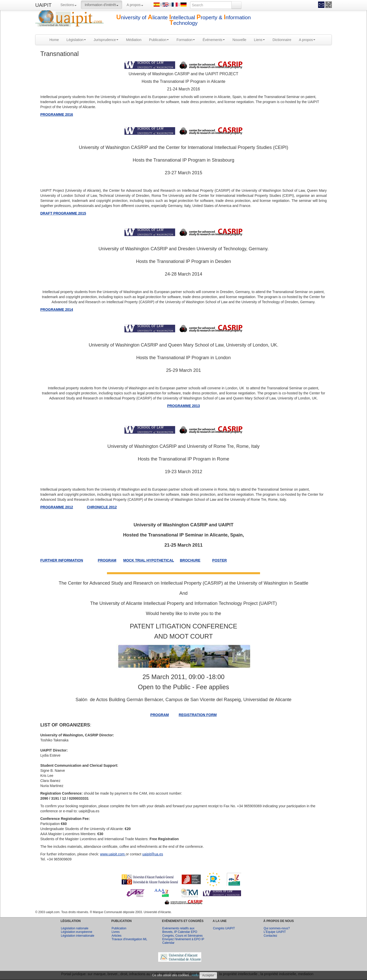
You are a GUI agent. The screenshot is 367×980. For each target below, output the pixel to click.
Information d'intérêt (102, 5)
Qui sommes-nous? (277, 928)
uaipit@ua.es (153, 854)
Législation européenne (77, 932)
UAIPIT (43, 5)
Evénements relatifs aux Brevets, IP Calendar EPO (180, 930)
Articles (116, 936)
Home (54, 40)
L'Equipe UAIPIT (275, 932)
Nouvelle (239, 40)
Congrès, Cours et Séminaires (182, 936)
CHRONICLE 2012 (102, 507)
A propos (135, 5)
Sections (68, 5)
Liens (259, 40)
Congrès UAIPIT (224, 928)
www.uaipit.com (113, 854)
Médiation (134, 40)
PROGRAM (160, 715)
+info (195, 975)
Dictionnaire (282, 40)
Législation (76, 40)
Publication (159, 40)
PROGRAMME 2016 (57, 114)
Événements (214, 40)
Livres (116, 932)
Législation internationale (78, 936)
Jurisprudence (106, 40)
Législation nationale (75, 928)
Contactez (270, 936)
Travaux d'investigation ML (129, 939)
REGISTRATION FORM (198, 715)
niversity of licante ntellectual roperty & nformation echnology (184, 20)
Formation (186, 40)
